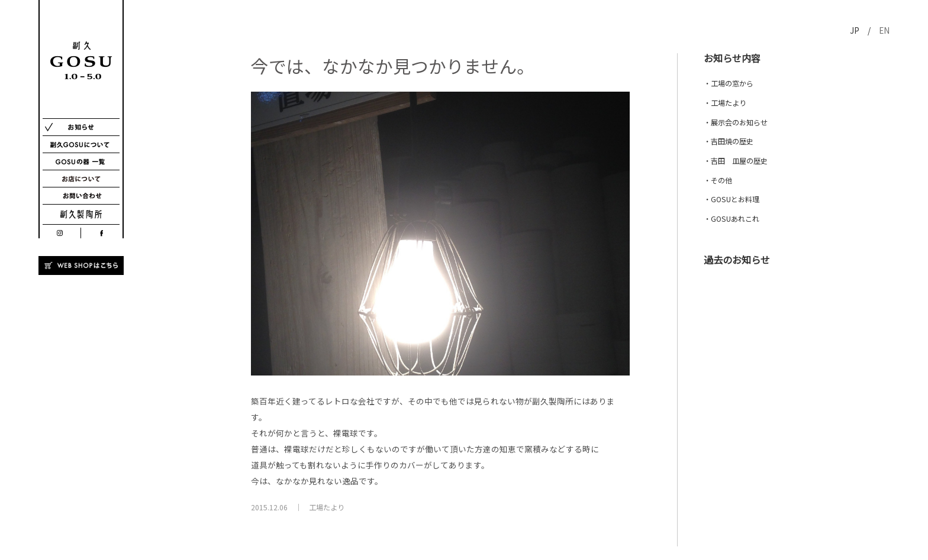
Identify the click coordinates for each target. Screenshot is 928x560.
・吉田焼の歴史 (729, 141)
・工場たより (725, 103)
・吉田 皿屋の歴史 (736, 161)
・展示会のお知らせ (736, 122)
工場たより (327, 507)
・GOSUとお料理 (732, 199)
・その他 (718, 180)
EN (884, 30)
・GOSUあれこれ (732, 219)
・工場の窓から (729, 83)
